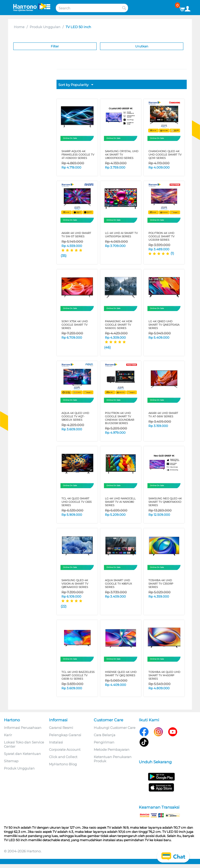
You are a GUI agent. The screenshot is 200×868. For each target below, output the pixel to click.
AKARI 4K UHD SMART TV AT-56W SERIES (163, 415)
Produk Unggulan (45, 27)
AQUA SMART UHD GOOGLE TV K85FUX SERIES (118, 584)
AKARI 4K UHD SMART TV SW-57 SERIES (76, 235)
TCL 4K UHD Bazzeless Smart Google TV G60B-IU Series (78, 675)
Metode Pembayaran (112, 749)
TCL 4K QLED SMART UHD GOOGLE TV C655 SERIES (77, 502)
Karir (8, 735)
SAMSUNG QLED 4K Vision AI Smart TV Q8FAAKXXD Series (75, 584)
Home (19, 27)
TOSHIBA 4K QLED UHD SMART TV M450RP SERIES (164, 675)
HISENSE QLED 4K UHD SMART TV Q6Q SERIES (121, 674)
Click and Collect (63, 757)
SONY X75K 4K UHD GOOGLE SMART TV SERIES (75, 325)
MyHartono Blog (63, 764)
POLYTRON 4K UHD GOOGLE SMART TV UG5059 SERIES (161, 236)
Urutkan (142, 46)
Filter (55, 46)
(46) (107, 347)
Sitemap (11, 761)
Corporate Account (65, 749)
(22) (64, 606)
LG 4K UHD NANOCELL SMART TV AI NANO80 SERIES (120, 502)
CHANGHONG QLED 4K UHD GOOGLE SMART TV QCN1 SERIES (165, 155)
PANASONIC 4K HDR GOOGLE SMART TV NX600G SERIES (118, 325)
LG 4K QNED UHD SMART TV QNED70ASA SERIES (164, 325)
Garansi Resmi (61, 728)
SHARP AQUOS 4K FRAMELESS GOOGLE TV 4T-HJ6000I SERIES (78, 155)
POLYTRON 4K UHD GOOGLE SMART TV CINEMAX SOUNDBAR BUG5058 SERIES (120, 418)
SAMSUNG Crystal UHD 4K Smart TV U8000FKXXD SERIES (122, 155)
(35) (64, 256)
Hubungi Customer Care (115, 728)
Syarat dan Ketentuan (22, 754)
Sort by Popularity (76, 85)
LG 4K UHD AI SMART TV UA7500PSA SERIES (121, 235)
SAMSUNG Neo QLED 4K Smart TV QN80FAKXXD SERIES (165, 502)
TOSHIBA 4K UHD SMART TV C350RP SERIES (161, 584)
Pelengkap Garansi (65, 735)
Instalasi (56, 742)
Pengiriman (104, 742)
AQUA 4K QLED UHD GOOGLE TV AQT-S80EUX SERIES (75, 416)
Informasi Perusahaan (23, 728)
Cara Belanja (105, 735)
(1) (172, 253)
